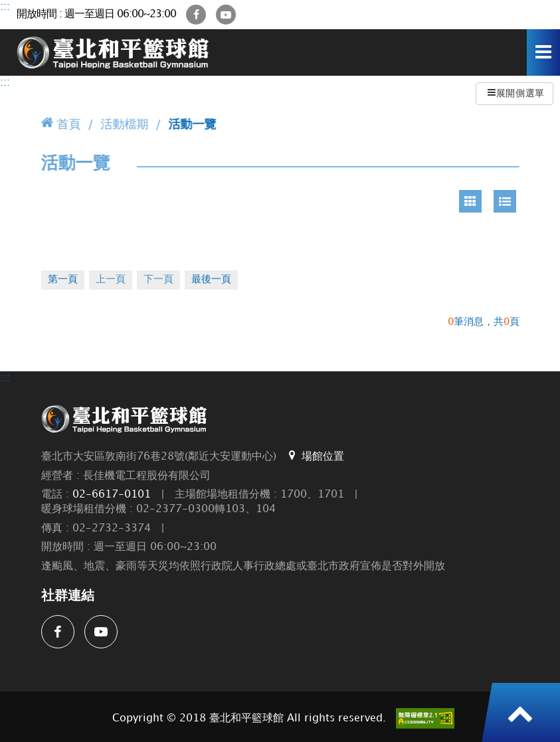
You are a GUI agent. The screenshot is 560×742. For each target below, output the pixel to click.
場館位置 (315, 456)
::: (5, 7)
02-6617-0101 (112, 495)
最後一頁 (211, 280)
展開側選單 (516, 93)
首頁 (61, 123)
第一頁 (63, 280)
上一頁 (111, 280)
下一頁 (158, 280)
